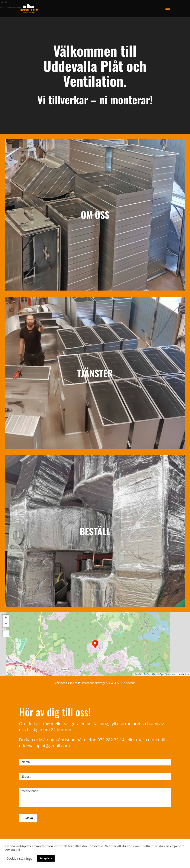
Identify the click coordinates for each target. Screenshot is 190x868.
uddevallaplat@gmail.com (44, 746)
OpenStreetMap (168, 674)
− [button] (6, 624)
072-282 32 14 (111, 740)
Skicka (28, 818)
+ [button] (6, 618)
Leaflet (139, 674)
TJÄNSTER (95, 373)
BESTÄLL (95, 531)
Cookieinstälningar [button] (20, 858)
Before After (150, 674)
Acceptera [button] (46, 858)
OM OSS (95, 215)
